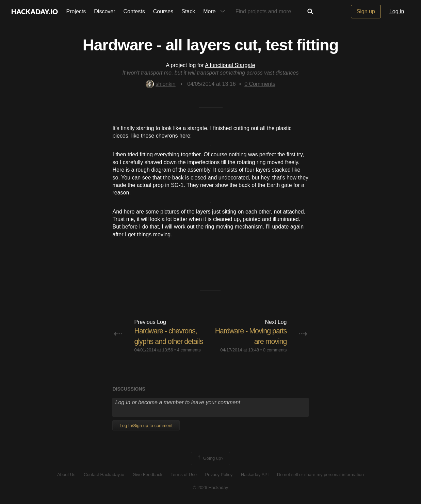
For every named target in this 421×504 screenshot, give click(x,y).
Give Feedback (147, 474)
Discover (104, 11)
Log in (397, 11)
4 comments (189, 350)
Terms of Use (184, 474)
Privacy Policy (219, 474)
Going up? (210, 458)
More (215, 12)
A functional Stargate (230, 65)
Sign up (366, 11)
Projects (76, 11)
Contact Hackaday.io (104, 474)
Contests (134, 11)
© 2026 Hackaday (211, 487)
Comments (260, 84)
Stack (188, 11)
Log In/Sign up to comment (146, 426)
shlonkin (161, 84)
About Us (66, 474)
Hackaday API (255, 474)
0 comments (275, 350)
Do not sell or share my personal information (320, 474)
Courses (163, 11)
